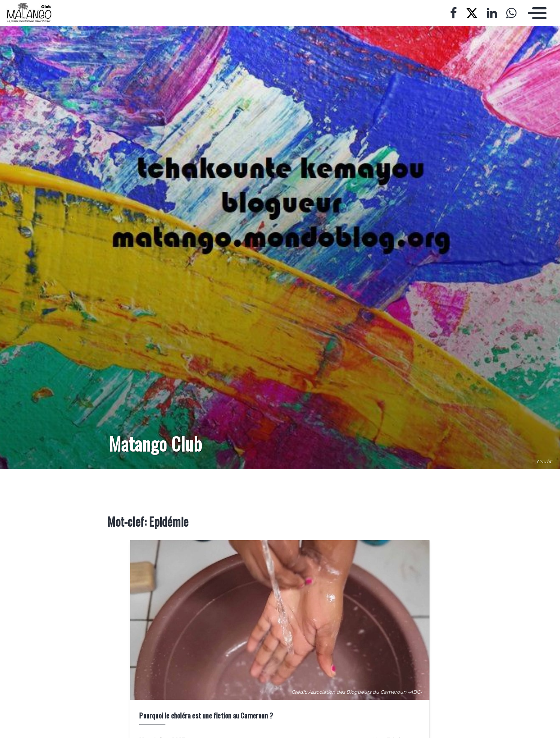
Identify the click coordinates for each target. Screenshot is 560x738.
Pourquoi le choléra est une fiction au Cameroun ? (206, 715)
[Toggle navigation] (535, 13)
